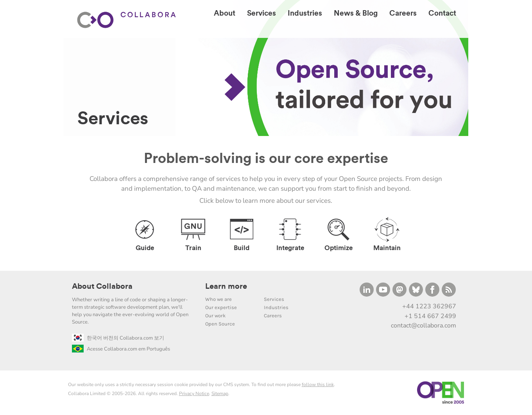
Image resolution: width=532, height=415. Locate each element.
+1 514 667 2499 (430, 316)
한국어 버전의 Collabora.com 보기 (118, 338)
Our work (215, 316)
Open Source (220, 324)
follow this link (318, 385)
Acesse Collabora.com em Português (121, 349)
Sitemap (220, 394)
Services (274, 299)
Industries (276, 307)
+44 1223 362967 (429, 306)
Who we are (219, 299)
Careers (273, 316)
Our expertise (221, 307)
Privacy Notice (194, 394)
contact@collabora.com (424, 326)
